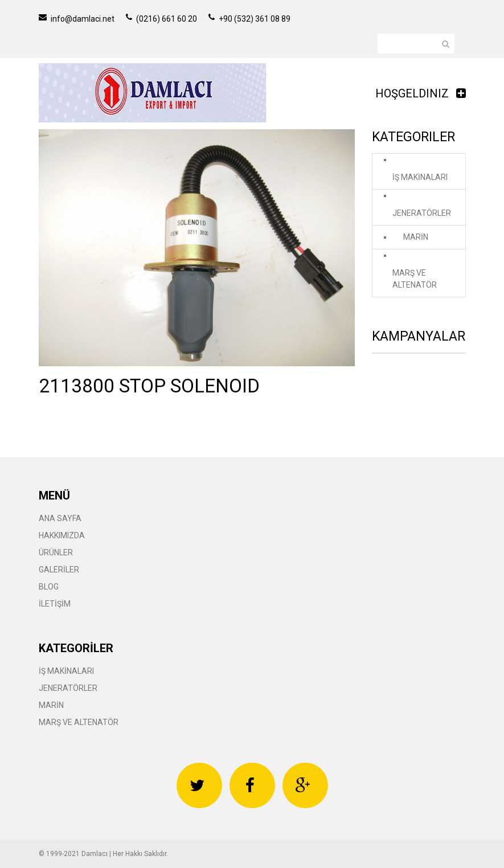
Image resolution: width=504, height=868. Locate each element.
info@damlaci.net (77, 19)
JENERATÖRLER (422, 213)
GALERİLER (59, 570)
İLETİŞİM (55, 604)
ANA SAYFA (60, 518)
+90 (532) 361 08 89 (249, 19)
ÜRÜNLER (56, 552)
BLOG (49, 587)
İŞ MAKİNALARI (420, 177)
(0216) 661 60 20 (161, 19)
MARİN (416, 237)
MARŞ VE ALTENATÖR (415, 279)
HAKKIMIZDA (62, 535)
